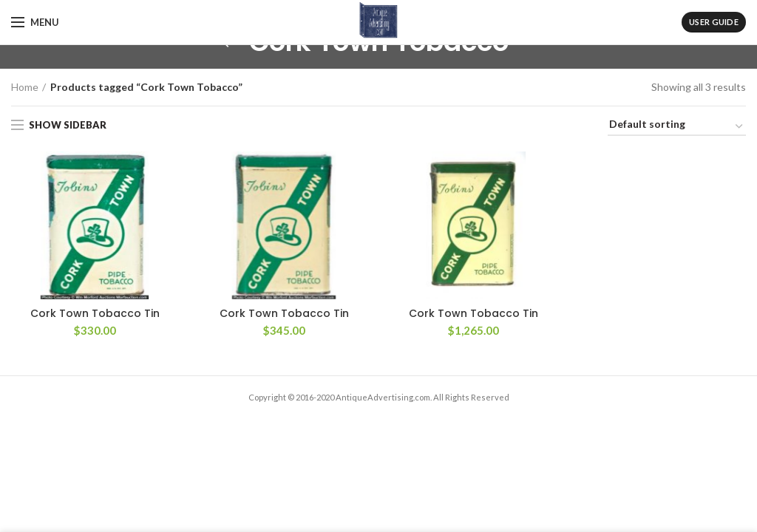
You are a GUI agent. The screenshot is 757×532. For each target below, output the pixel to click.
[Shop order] (677, 127)
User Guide (714, 22)
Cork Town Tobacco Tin (95, 313)
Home (25, 87)
